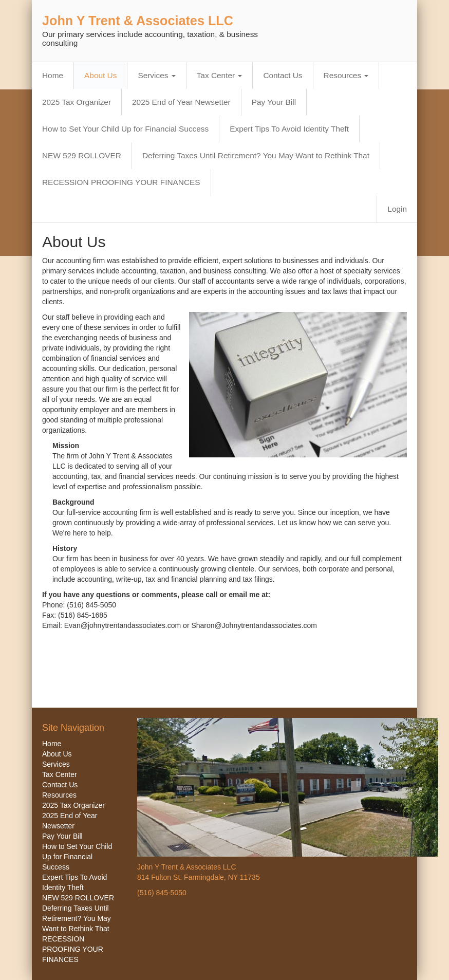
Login (397, 209)
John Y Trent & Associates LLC (138, 21)
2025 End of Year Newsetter (181, 102)
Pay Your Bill (274, 102)
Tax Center (220, 75)
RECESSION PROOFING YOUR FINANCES (121, 182)
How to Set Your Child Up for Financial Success (125, 129)
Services (156, 75)
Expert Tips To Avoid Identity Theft (289, 129)
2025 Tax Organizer (77, 102)
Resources (346, 75)
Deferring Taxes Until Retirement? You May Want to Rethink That (256, 155)
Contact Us (283, 75)
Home (53, 75)
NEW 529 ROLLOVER (82, 155)
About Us (100, 75)
